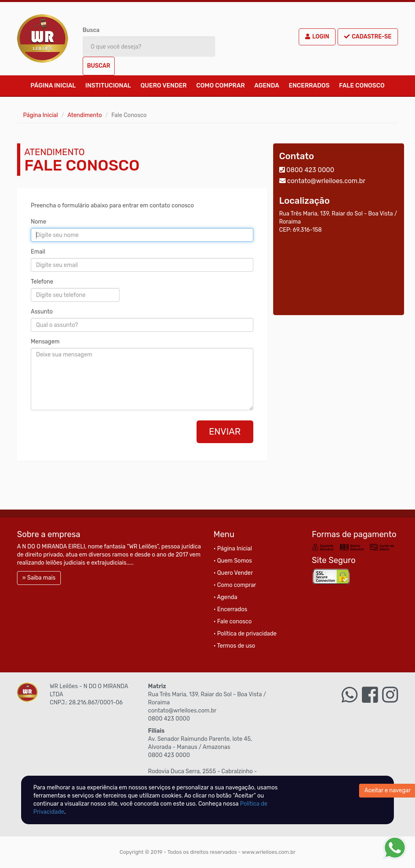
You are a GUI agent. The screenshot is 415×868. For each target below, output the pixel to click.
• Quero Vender (233, 573)
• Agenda (225, 597)
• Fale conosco (233, 622)
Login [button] (317, 37)
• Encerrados (230, 609)
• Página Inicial (233, 549)
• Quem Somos (233, 561)
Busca (91, 30)
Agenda (267, 85)
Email (38, 252)
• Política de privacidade (245, 634)
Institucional (108, 85)
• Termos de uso (234, 646)
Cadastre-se (368, 37)
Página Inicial (53, 85)
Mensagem (45, 342)
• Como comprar (235, 585)
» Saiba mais (39, 578)
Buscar (99, 66)
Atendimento (85, 115)
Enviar (225, 432)
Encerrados (309, 85)
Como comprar (220, 85)
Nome (39, 222)
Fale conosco (362, 85)
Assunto (42, 312)
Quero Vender (164, 85)
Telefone (42, 282)
